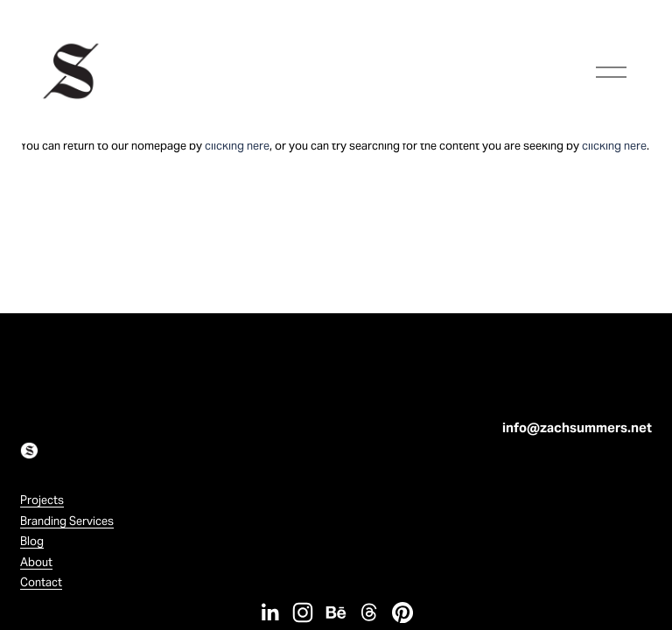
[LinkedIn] (269, 612)
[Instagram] (303, 612)
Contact (41, 582)
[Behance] (336, 612)
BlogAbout (36, 551)
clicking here (237, 146)
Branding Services (67, 521)
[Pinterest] (402, 612)
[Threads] (369, 612)
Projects (42, 500)
